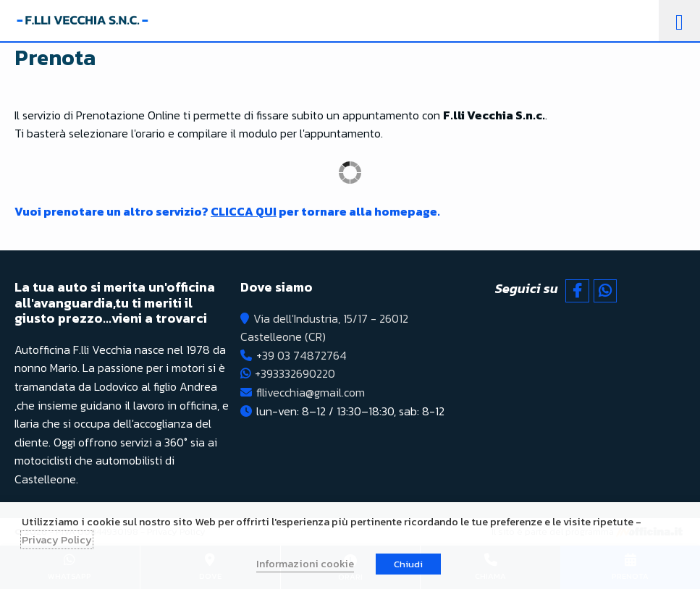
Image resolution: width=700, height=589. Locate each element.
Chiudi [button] (408, 564)
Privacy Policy (57, 540)
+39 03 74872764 (301, 355)
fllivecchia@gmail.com (311, 392)
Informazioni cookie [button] (305, 564)
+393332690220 (295, 373)
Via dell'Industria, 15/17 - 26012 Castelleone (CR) (324, 328)
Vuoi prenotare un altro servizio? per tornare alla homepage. (227, 211)
